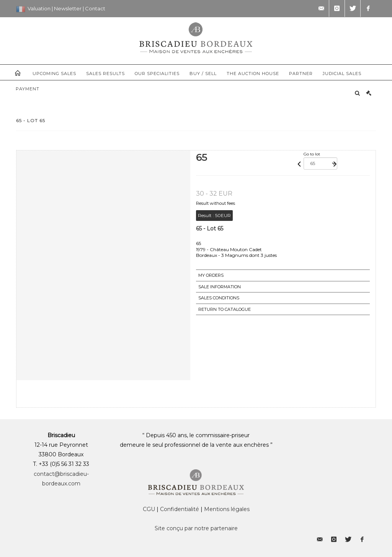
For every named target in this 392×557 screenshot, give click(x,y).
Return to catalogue (225, 309)
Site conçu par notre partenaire (196, 528)
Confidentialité (180, 509)
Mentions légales (227, 509)
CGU (149, 509)
